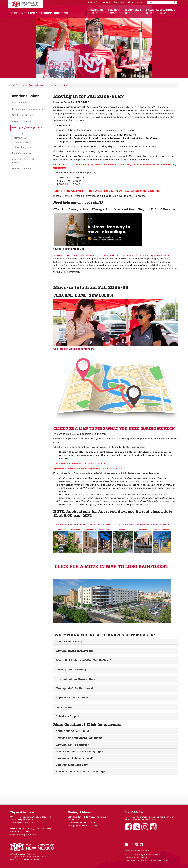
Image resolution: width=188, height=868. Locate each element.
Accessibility (131, 855)
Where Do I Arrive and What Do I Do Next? (83, 660)
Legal (142, 855)
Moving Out (21, 138)
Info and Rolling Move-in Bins (75, 679)
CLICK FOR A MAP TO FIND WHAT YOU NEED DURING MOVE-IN (114, 429)
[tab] (116, 642)
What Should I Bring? (70, 642)
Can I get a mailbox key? (72, 765)
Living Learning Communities (29, 109)
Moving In (20, 133)
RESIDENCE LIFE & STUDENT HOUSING (39, 13)
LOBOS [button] (114, 12)
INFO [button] (133, 12)
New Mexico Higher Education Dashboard (146, 860)
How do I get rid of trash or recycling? (80, 772)
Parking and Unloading (71, 670)
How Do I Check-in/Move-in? (75, 651)
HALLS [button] (97, 12)
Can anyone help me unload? (75, 758)
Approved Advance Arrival (73, 698)
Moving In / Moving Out (57, 85)
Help (130, 2)
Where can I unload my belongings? (79, 751)
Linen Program (22, 147)
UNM (15, 85)
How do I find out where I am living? (79, 738)
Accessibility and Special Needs (26, 161)
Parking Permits (23, 143)
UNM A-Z (93, 2)
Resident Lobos (36, 85)
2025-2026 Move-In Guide (73, 731)
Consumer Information (136, 857)
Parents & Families (23, 169)
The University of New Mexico (25, 4)
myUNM (106, 2)
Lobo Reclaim (64, 707)
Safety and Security (23, 115)
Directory (119, 2)
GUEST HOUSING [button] (161, 12)
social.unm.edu (141, 850)
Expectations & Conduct (26, 121)
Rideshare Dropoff (67, 716)
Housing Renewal (22, 153)
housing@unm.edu (27, 835)
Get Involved (19, 103)
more (141, 2)
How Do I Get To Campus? (72, 745)
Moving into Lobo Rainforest (74, 688)
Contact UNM (153, 855)
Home (23, 85)
